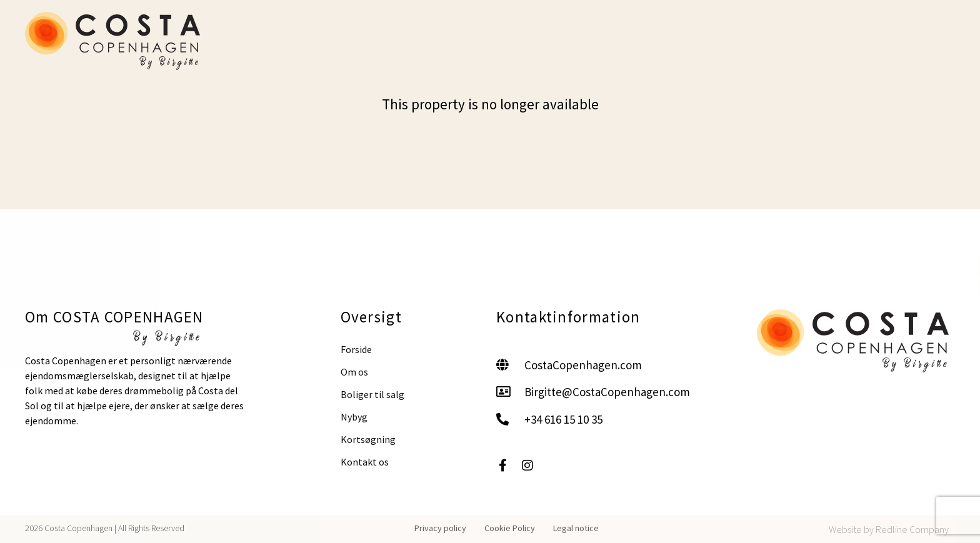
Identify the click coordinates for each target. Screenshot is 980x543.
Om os (354, 372)
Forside (356, 349)
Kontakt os (365, 462)
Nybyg (354, 417)
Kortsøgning (368, 439)
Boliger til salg (372, 394)
